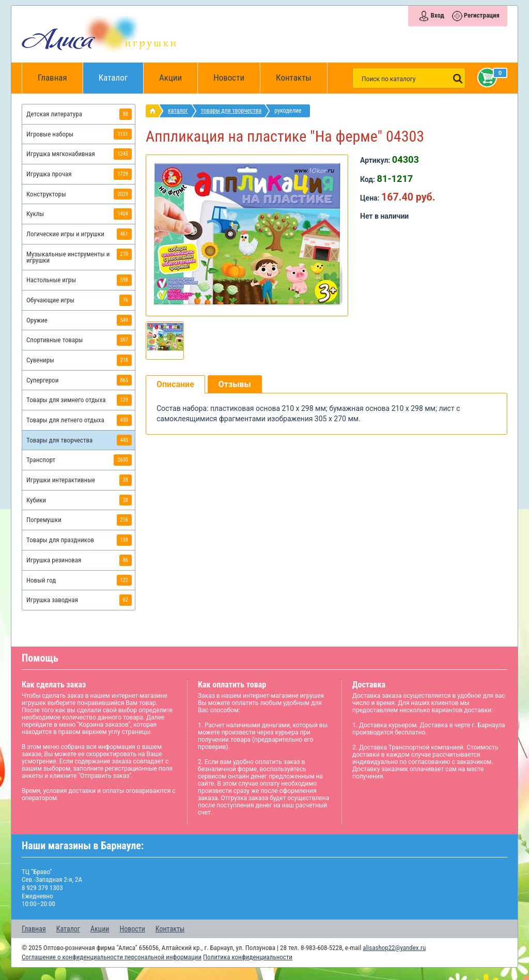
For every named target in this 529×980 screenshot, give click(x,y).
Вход (437, 15)
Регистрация (482, 15)
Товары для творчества (231, 111)
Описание (175, 384)
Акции (170, 78)
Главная (56, 78)
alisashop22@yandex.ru (394, 948)
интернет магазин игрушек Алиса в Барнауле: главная (155, 111)
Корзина (485, 78)
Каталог (121, 73)
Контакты (294, 78)
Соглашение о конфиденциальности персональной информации (112, 957)
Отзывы (235, 384)
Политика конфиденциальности (248, 957)
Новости (229, 78)
